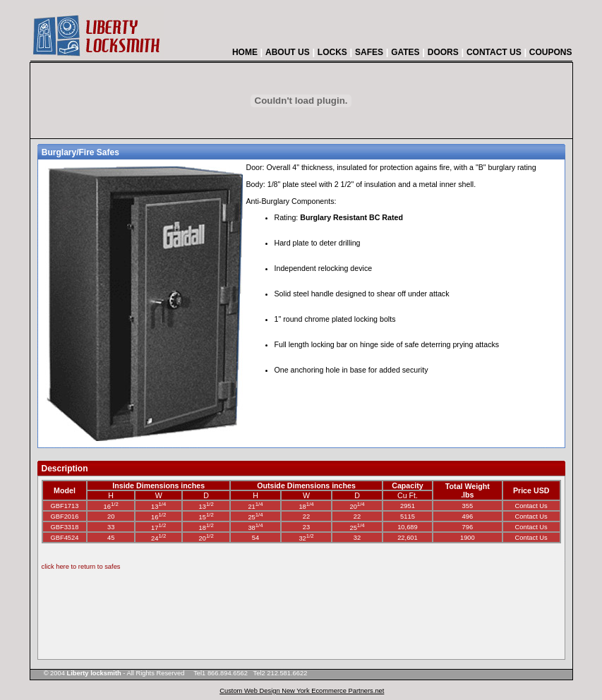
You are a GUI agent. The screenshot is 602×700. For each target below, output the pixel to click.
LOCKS (332, 52)
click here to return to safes (81, 567)
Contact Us (531, 506)
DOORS (443, 52)
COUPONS (551, 52)
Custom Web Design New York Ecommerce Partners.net (302, 691)
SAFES (369, 52)
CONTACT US (494, 52)
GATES (405, 52)
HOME (245, 52)
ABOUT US (288, 52)
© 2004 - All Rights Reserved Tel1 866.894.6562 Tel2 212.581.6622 (169, 673)
